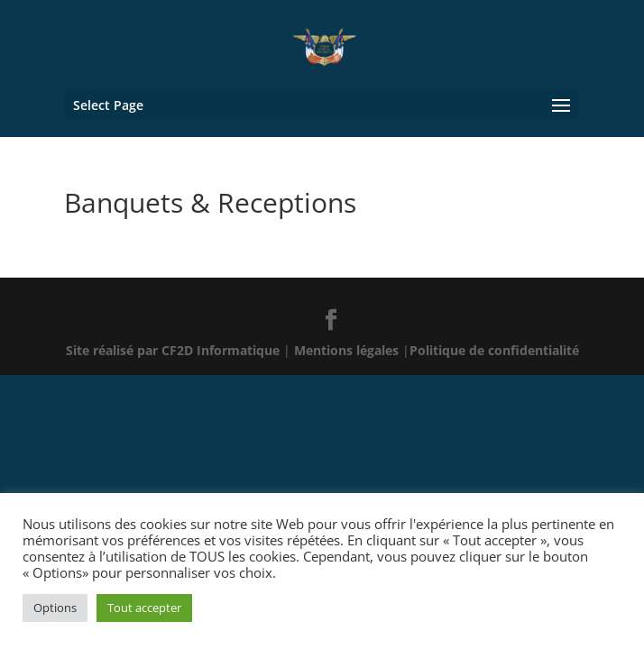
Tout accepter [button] (144, 608)
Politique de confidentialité (494, 350)
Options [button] (55, 608)
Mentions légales (348, 350)
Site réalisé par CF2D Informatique (175, 350)
